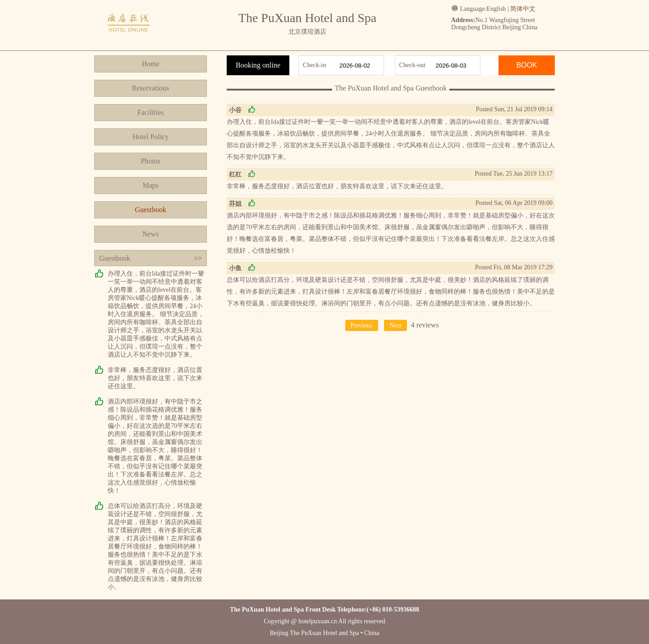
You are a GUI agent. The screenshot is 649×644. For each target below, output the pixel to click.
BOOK (526, 65)
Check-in (314, 65)
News (151, 234)
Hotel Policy (151, 137)
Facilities (151, 112)
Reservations (151, 88)
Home (150, 64)
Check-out (412, 65)
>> (198, 258)
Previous (362, 325)
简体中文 (523, 9)
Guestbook (150, 210)
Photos (151, 161)
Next (395, 325)
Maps (151, 185)
